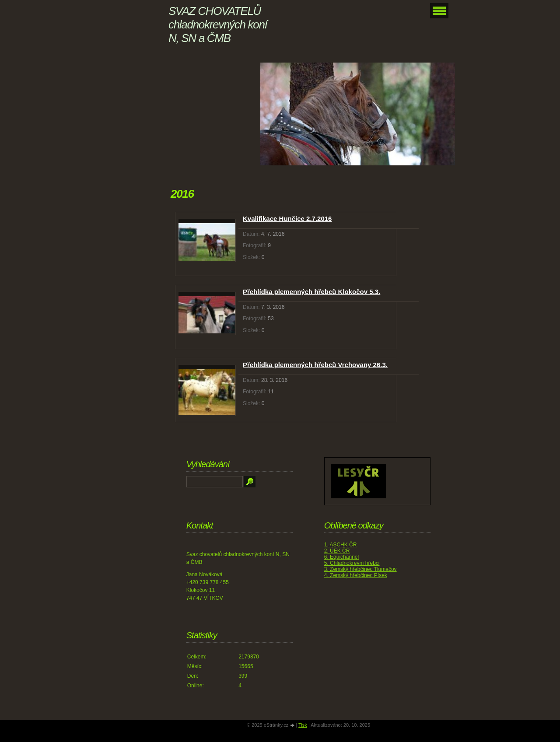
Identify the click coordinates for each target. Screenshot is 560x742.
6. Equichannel (341, 557)
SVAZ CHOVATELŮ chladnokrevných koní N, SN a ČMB (218, 24)
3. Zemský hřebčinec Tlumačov (360, 569)
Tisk (303, 725)
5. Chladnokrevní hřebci (352, 563)
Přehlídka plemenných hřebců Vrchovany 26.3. (315, 365)
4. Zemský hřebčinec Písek (356, 575)
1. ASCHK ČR (341, 545)
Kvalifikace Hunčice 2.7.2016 (287, 219)
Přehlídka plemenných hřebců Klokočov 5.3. (311, 292)
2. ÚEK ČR (337, 551)
